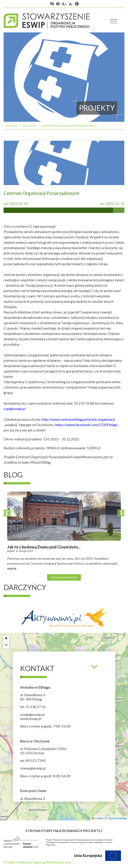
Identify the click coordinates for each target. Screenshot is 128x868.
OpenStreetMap (117, 818)
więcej (12, 568)
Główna (12, 126)
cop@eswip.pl (14, 409)
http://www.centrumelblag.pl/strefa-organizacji (78, 419)
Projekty (30, 126)
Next (121, 513)
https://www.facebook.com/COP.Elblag (86, 425)
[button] (6, 639)
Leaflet (97, 818)
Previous (7, 513)
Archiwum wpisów (64, 577)
